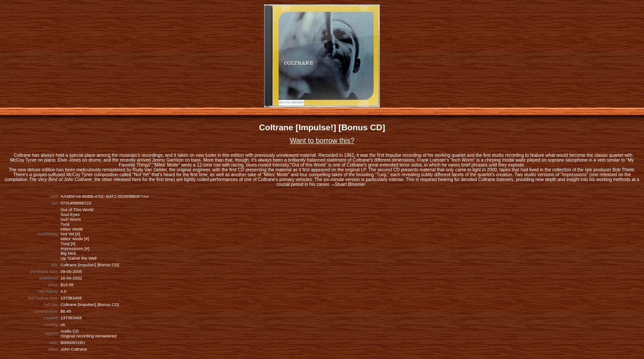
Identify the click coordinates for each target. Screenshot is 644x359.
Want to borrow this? (322, 141)
